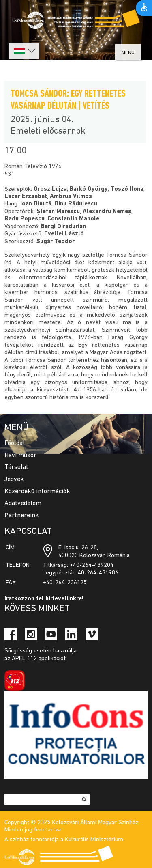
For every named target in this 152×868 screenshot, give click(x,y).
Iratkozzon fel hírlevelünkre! (44, 599)
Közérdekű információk (37, 492)
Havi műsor (20, 456)
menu (128, 53)
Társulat (16, 467)
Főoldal (15, 443)
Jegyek (14, 479)
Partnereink (22, 516)
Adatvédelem (23, 503)
